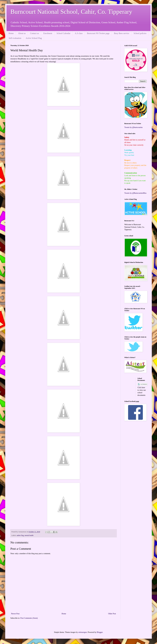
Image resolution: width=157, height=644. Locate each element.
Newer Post (15, 614)
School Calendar (63, 33)
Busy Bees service (122, 33)
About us (22, 33)
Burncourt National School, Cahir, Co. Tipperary (71, 12)
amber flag (20, 535)
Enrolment (48, 33)
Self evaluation (15, 38)
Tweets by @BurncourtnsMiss (135, 193)
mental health (29, 535)
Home (11, 33)
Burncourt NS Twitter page (98, 33)
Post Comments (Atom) (29, 618)
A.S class (79, 33)
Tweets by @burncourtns (133, 127)
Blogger (100, 632)
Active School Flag (34, 38)
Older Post (112, 614)
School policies (140, 33)
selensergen (83, 632)
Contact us (34, 33)
